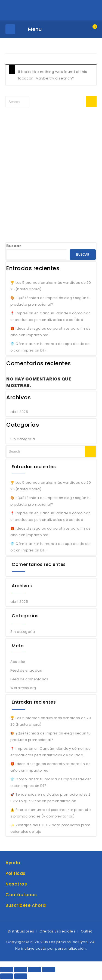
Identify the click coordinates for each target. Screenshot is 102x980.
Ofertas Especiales (57, 931)
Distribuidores (21, 931)
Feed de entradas (26, 670)
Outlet (86, 931)
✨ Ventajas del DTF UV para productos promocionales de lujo (50, 828)
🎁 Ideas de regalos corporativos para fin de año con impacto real (50, 332)
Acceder (18, 662)
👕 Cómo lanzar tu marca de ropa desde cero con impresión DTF (50, 347)
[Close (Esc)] (7, 970)
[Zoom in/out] (49, 970)
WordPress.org (23, 688)
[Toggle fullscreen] (35, 970)
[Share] (21, 970)
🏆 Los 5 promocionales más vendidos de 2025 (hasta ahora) (51, 286)
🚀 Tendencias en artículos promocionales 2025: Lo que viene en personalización (50, 798)
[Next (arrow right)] (21, 976)
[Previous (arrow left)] (7, 976)
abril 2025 (19, 412)
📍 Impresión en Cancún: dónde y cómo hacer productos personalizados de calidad (51, 316)
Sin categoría (23, 439)
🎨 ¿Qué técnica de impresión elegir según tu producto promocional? (51, 301)
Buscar (14, 246)
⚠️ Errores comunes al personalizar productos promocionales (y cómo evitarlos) (50, 813)
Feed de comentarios (29, 679)
